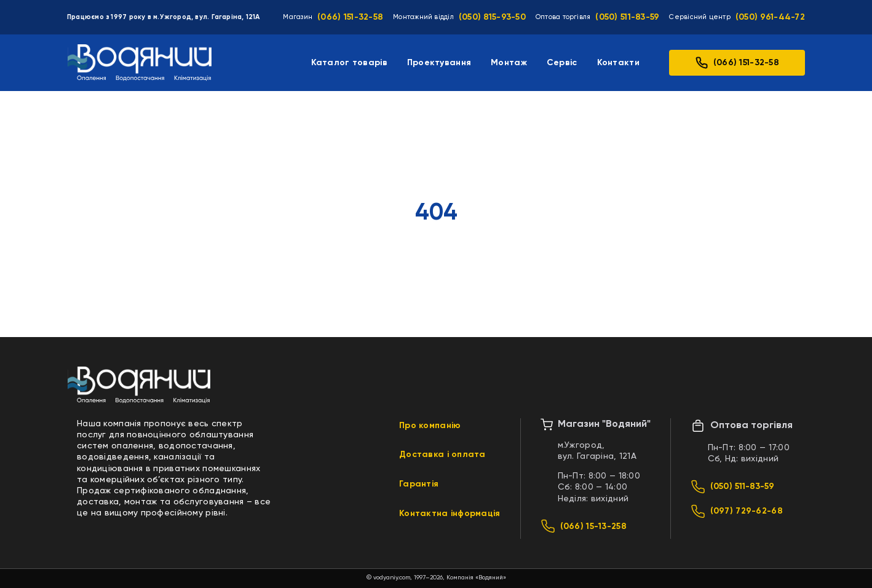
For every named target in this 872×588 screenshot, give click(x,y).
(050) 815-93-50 (492, 17)
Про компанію (430, 426)
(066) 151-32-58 (350, 17)
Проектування (439, 63)
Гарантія (419, 484)
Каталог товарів (349, 63)
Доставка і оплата (442, 455)
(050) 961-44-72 (770, 17)
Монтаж (509, 63)
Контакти (618, 63)
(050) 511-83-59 (627, 17)
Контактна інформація (450, 514)
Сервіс (562, 63)
